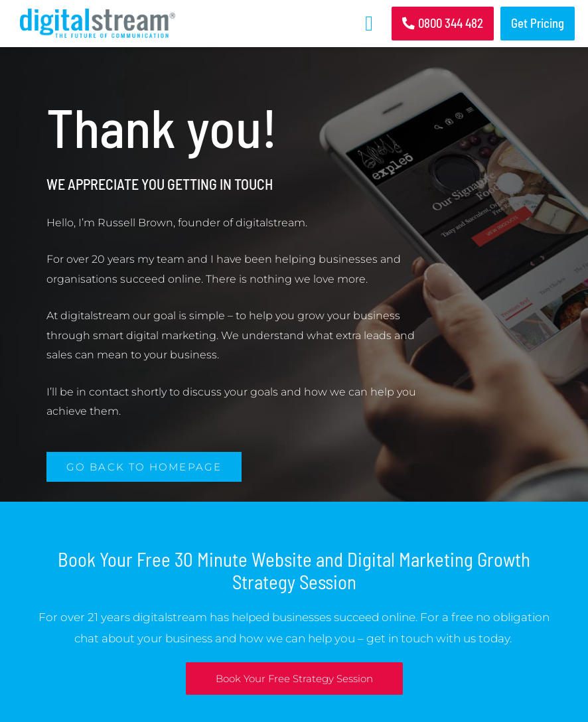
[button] (369, 23)
